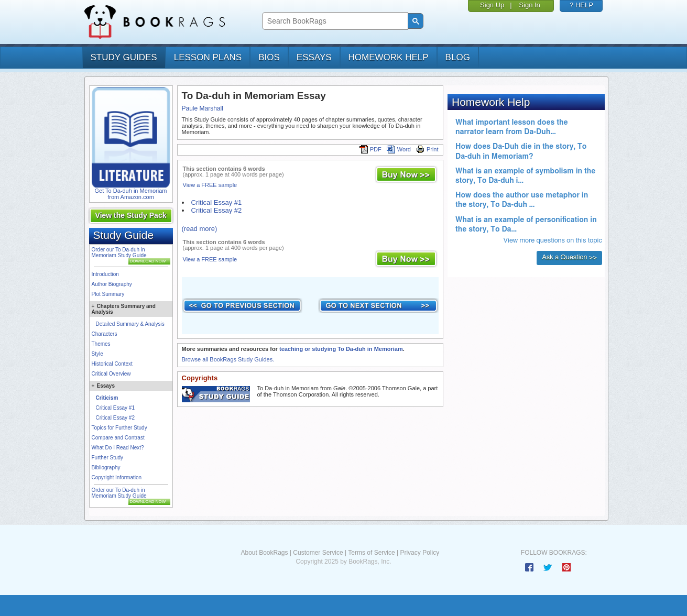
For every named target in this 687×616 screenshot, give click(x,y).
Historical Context (112, 364)
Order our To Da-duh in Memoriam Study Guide (119, 252)
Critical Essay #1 (115, 408)
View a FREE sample (210, 185)
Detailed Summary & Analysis (130, 324)
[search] (334, 21)
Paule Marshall (203, 108)
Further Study (108, 458)
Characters (105, 334)
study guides (124, 57)
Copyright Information (117, 477)
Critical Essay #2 (115, 418)
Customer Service (318, 553)
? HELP (581, 5)
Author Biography (112, 284)
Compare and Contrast (118, 438)
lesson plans (208, 57)
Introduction (105, 274)
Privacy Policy (419, 553)
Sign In (529, 5)
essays (314, 57)
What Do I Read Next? (118, 448)
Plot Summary (108, 294)
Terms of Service (371, 553)
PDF (370, 149)
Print (427, 149)
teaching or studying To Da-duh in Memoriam (341, 349)
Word (399, 149)
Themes (101, 344)
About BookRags (264, 553)
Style (97, 354)
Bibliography (106, 467)
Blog (458, 57)
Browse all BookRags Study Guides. (228, 359)
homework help (389, 57)
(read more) (200, 229)
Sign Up (492, 5)
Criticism (107, 398)
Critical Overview (111, 374)
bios (269, 57)
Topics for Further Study (119, 428)
